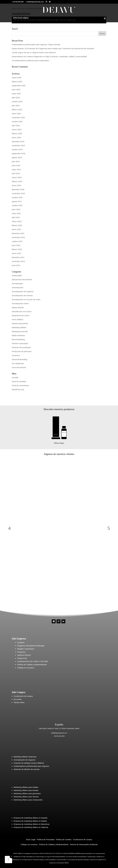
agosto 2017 (17, 201)
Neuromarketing (18, 339)
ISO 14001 (34, 661)
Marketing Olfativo (19, 327)
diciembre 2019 (18, 141)
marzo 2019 (17, 177)
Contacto (21, 642)
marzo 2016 (17, 221)
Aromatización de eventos (22, 295)
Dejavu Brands (18, 307)
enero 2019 (16, 185)
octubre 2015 (17, 241)
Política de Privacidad (46, 839)
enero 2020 (16, 137)
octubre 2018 (17, 197)
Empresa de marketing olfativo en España (30, 818)
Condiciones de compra (23, 696)
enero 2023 (16, 114)
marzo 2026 (17, 78)
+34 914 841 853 (59, 736)
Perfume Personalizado (21, 347)
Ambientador (17, 276)
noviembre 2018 (18, 193)
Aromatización (18, 287)
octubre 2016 (17, 205)
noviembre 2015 (18, 237)
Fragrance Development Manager (31, 646)
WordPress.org (18, 389)
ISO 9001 (44, 661)
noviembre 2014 (18, 261)
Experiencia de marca (21, 315)
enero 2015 (16, 253)
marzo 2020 (17, 129)
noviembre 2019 (18, 145)
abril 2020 (16, 125)
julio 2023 (16, 106)
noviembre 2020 (18, 118)
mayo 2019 (16, 169)
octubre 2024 (17, 102)
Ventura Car (22, 658)
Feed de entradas (19, 381)
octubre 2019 (17, 149)
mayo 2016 (16, 213)
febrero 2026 (17, 82)
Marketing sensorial (20, 331)
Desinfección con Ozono (22, 311)
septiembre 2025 (19, 86)
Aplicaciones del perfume (22, 280)
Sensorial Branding (19, 359)
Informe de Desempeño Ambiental (84, 844)
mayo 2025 (16, 94)
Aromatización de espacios (23, 291)
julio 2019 (16, 161)
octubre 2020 (17, 122)
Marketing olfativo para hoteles (26, 787)
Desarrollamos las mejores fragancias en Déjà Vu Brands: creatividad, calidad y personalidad (49, 56)
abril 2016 (16, 217)
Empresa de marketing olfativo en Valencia (31, 827)
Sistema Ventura (24, 655)
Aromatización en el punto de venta (26, 299)
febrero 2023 (17, 110)
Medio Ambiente (18, 335)
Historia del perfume (20, 323)
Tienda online (19, 702)
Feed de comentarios (20, 385)
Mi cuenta (18, 699)
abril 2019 (16, 173)
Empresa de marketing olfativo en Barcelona (31, 824)
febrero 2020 (17, 133)
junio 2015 (16, 245)
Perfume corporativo (20, 343)
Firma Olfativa (17, 319)
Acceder (15, 377)
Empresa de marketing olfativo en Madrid (30, 821)
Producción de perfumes (22, 351)
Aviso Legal (31, 839)
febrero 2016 (17, 225)
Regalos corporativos (26, 649)
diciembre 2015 (18, 233)
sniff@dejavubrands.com (59, 733)
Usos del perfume (19, 367)
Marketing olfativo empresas (25, 757)
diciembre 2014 (18, 257)
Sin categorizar (18, 363)
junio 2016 (16, 209)
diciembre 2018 (18, 189)
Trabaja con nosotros (26, 668)
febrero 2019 (17, 181)
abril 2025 (16, 98)
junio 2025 (16, 90)
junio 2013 (16, 265)
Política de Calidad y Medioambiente (32, 665)
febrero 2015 (17, 249)
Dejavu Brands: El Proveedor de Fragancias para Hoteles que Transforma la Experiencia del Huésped (53, 48)
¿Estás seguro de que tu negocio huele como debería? (34, 52)
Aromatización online (20, 303)
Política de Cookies (64, 839)
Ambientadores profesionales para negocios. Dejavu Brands (36, 44)
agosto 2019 (17, 157)
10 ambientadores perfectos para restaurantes (30, 60)
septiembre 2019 (19, 153)
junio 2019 (16, 165)
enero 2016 (16, 229)
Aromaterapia (17, 284)
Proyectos (16, 355)
